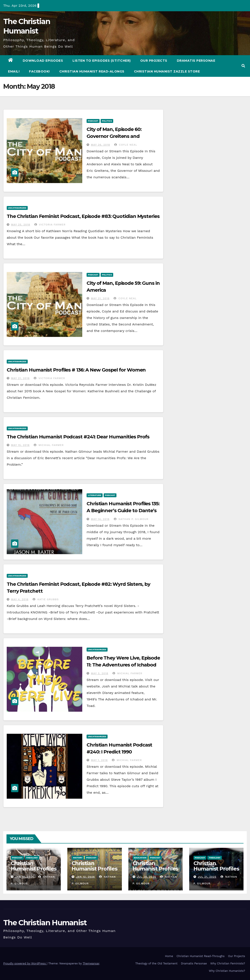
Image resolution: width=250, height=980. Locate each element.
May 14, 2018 (100, 519)
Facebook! (39, 71)
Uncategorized (17, 208)
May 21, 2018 (100, 298)
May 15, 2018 (20, 445)
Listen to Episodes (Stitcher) (102, 61)
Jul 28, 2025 (146, 877)
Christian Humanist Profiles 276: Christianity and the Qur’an (94, 871)
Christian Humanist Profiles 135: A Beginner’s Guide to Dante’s (123, 511)
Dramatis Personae (196, 61)
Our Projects (154, 61)
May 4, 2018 (20, 599)
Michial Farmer (49, 445)
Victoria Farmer (50, 225)
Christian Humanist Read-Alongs (92, 71)
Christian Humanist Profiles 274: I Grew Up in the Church (216, 871)
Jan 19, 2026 (25, 877)
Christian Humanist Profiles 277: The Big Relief (34, 871)
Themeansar (91, 963)
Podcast (93, 121)
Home (169, 956)
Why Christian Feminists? (228, 963)
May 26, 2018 (101, 145)
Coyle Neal (126, 145)
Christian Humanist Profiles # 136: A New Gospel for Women (76, 370)
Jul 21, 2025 (207, 877)
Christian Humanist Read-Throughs (200, 956)
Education (140, 858)
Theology (32, 858)
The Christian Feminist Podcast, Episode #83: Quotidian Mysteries (83, 216)
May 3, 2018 (100, 673)
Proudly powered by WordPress (25, 963)
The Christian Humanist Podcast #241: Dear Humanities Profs (78, 437)
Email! (14, 71)
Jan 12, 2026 (85, 877)
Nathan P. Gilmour (131, 519)
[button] (243, 66)
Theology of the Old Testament (156, 963)
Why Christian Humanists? (227, 971)
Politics (107, 121)
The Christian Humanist (45, 923)
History (78, 858)
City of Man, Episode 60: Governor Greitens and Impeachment (114, 136)
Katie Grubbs (46, 599)
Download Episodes (43, 61)
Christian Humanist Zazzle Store (167, 71)
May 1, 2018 (99, 760)
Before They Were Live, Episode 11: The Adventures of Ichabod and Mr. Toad (123, 665)
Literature (95, 495)
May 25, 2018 (21, 225)
